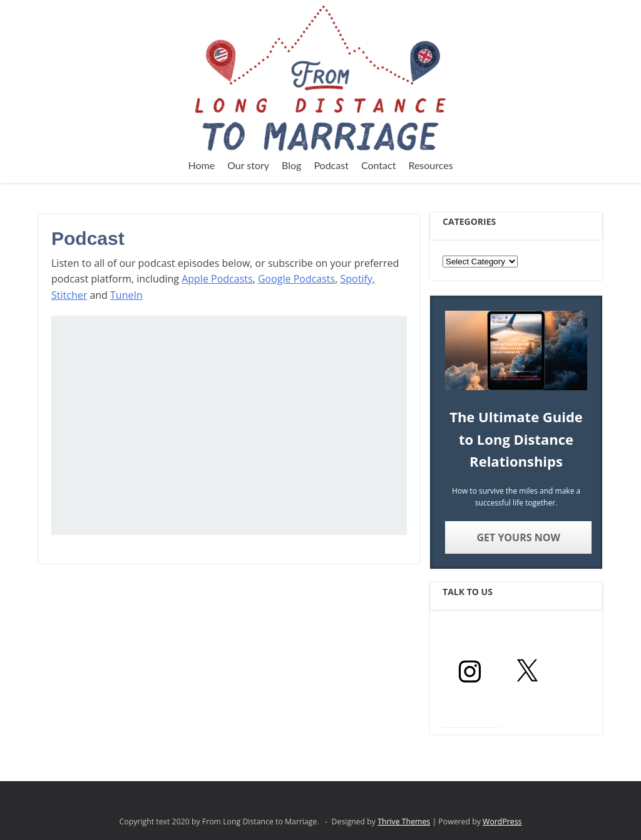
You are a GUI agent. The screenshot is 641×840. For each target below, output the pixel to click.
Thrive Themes (404, 822)
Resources (430, 165)
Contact (378, 165)
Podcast (331, 165)
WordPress (502, 822)
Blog (291, 165)
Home (201, 165)
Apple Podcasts (217, 279)
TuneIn (126, 295)
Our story (248, 165)
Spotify (356, 279)
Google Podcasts (296, 279)
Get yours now (518, 537)
